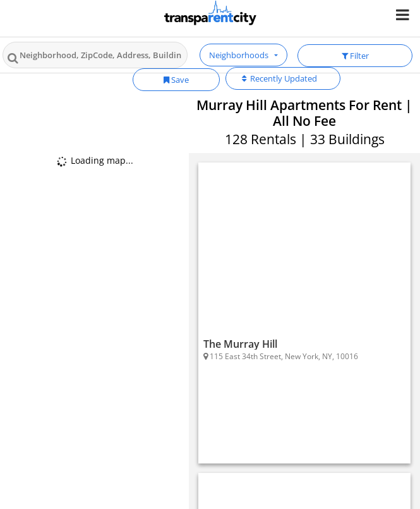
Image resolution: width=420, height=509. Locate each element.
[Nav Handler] (404, 14)
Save (176, 80)
